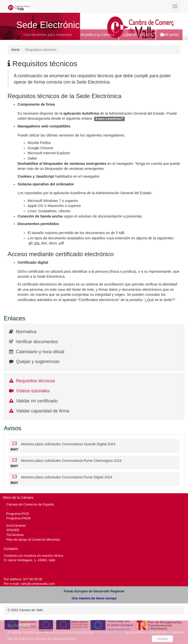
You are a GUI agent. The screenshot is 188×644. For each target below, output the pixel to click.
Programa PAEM (18, 518)
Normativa (26, 332)
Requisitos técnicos (36, 381)
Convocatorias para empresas (48, 35)
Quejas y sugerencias (38, 362)
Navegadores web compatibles (44, 126)
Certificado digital (33, 262)
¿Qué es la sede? (137, 35)
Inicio (16, 50)
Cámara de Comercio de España (30, 504)
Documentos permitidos (38, 224)
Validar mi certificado (37, 401)
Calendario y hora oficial (40, 352)
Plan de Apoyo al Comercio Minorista (33, 540)
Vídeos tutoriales (33, 391)
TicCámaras (15, 535)
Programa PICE (18, 514)
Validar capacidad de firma (43, 411)
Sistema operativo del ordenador (46, 184)
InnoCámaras (16, 525)
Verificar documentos (37, 342)
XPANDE (13, 530)
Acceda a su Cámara (98, 35)
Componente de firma (36, 104)
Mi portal (169, 35)
